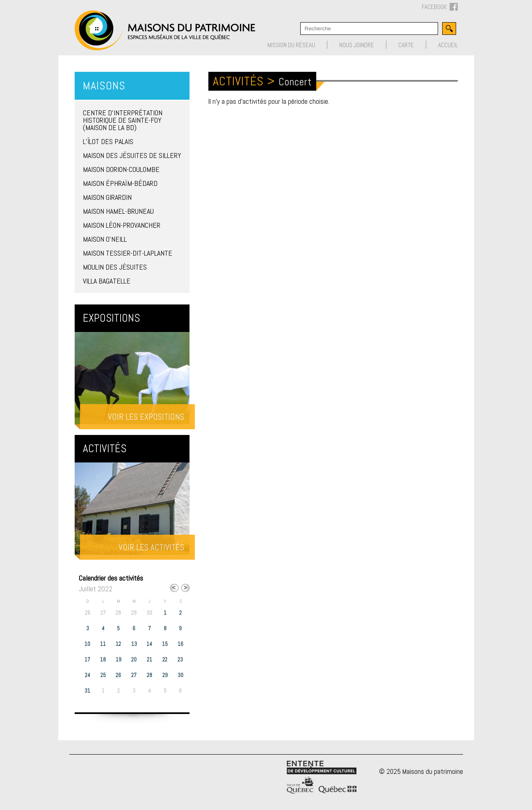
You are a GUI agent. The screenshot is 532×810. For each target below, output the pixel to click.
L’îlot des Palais (108, 141)
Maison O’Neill (105, 239)
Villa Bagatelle (107, 281)
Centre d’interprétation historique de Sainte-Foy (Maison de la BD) (123, 120)
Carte (406, 45)
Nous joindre (357, 45)
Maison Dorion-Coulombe (121, 169)
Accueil (448, 45)
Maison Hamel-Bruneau (118, 211)
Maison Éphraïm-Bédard (120, 183)
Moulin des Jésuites (115, 267)
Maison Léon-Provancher (122, 225)
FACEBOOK (440, 7)
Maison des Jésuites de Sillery (132, 155)
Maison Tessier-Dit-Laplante (128, 253)
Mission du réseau (291, 45)
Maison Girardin (107, 197)
